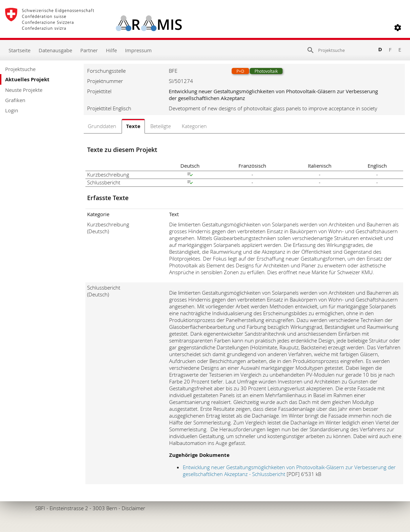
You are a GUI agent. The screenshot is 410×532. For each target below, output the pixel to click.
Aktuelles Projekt (27, 79)
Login (12, 110)
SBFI (40, 508)
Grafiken (15, 100)
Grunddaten (102, 126)
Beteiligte (161, 126)
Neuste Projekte (24, 90)
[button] (398, 28)
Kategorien (194, 126)
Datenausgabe (55, 50)
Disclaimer (133, 508)
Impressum (138, 50)
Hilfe (111, 50)
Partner (89, 50)
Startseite (19, 50)
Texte (133, 126)
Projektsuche (20, 69)
